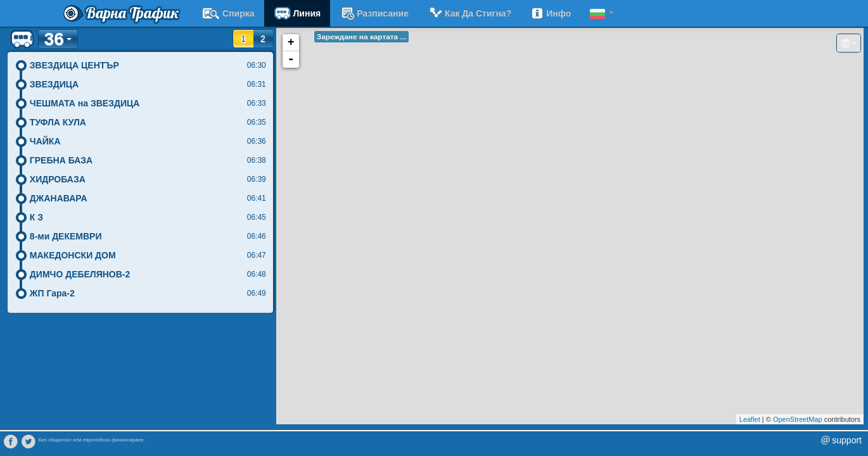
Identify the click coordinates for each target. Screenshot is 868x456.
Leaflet (750, 419)
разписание (374, 13)
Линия (297, 13)
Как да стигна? (469, 13)
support (847, 440)
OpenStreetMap (798, 419)
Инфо (551, 13)
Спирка (228, 13)
